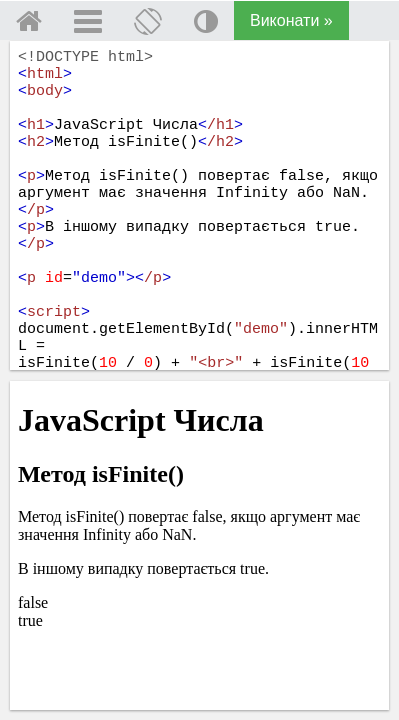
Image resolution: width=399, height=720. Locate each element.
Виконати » (291, 20)
